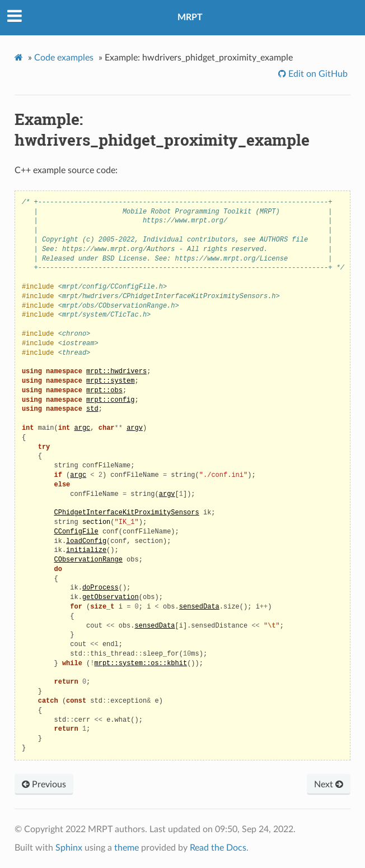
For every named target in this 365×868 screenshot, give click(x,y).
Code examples (64, 58)
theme (127, 848)
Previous (44, 785)
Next (329, 785)
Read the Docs (218, 848)
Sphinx (69, 848)
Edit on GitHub (317, 74)
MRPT (190, 17)
